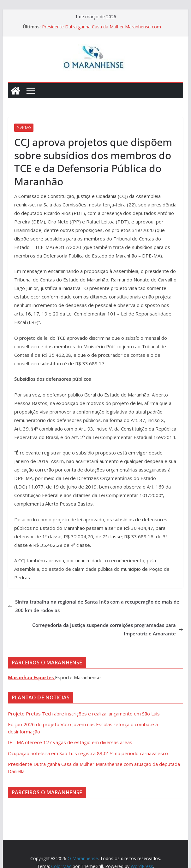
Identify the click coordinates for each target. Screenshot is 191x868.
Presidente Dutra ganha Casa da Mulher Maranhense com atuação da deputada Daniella (101, 30)
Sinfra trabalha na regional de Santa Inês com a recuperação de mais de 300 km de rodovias (94, 606)
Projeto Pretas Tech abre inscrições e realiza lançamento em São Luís (84, 714)
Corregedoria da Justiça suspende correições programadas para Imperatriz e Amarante (108, 629)
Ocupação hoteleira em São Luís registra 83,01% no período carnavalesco (88, 753)
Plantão (24, 128)
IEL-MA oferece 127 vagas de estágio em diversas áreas (70, 742)
